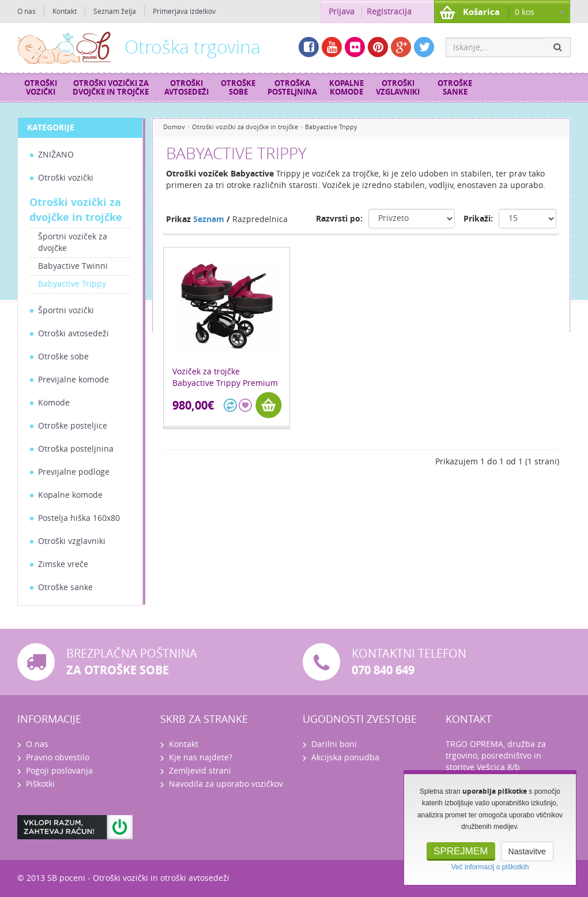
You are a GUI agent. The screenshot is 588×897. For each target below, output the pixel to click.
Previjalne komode (73, 380)
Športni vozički (66, 311)
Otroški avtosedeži (186, 88)
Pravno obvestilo (58, 758)
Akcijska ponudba (345, 758)
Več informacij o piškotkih (490, 867)
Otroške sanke (455, 88)
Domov (174, 127)
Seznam (209, 219)
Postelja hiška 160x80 (79, 518)
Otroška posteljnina (292, 88)
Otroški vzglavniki (398, 88)
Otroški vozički (41, 88)
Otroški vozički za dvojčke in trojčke (111, 88)
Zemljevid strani (200, 771)
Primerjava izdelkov (184, 12)
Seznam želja (115, 12)
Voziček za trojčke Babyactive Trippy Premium (225, 378)
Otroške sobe (238, 88)
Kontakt (65, 12)
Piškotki (40, 784)
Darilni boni (334, 744)
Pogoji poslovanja (59, 771)
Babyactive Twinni (73, 266)
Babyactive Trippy (72, 284)
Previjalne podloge (74, 472)
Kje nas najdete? (201, 758)
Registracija (389, 12)
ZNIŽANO (56, 155)
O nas (27, 12)
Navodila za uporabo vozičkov (226, 784)
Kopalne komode (346, 88)
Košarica (481, 12)
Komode (54, 403)
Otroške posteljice (73, 426)
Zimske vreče (63, 564)
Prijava (342, 12)
